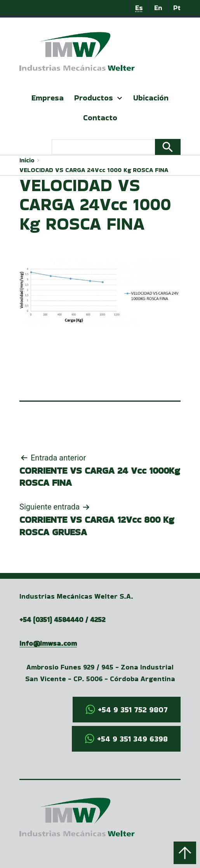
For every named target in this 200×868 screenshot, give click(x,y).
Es (139, 8)
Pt (177, 8)
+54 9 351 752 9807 (133, 710)
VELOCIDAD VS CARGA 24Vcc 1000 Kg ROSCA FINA (94, 170)
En (158, 8)
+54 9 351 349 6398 (132, 739)
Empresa (48, 98)
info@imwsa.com (48, 643)
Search (168, 147)
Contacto (100, 118)
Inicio (27, 160)
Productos (94, 98)
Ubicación (151, 98)
